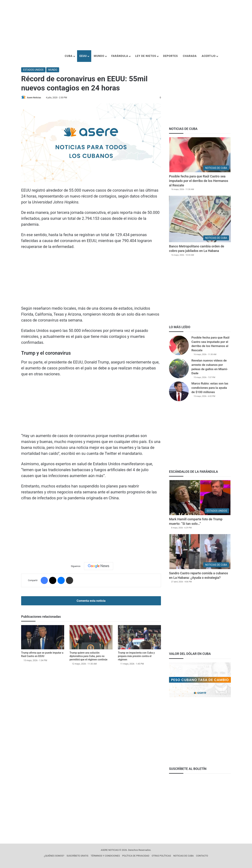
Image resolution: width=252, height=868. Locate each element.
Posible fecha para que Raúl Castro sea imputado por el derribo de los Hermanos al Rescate (199, 181)
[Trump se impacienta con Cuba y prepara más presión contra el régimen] (139, 637)
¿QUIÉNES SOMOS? (54, 856)
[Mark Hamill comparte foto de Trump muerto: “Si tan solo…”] (200, 498)
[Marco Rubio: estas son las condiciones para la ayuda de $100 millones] (179, 391)
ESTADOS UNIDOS (33, 70)
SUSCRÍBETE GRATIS (77, 856)
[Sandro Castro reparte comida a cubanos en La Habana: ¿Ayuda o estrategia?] (200, 552)
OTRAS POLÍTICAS (161, 856)
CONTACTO (202, 856)
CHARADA (190, 56)
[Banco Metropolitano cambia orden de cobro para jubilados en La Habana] (200, 219)
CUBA (69, 56)
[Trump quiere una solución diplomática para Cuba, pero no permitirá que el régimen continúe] (91, 637)
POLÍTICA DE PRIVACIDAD (136, 856)
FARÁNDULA (120, 56)
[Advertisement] (126, 25)
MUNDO (99, 56)
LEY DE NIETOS (146, 56)
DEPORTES (170, 56)
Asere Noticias (35, 98)
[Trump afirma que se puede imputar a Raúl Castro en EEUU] (43, 637)
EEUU (83, 56)
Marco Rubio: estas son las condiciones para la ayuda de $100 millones (210, 388)
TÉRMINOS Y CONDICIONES (105, 856)
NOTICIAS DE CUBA (184, 856)
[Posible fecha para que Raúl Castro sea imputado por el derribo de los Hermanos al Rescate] (200, 155)
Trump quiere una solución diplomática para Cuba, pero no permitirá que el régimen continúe (88, 656)
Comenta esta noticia (91, 601)
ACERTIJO (209, 56)
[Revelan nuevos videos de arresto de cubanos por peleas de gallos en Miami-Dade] (179, 368)
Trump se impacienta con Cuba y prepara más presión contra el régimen (136, 656)
